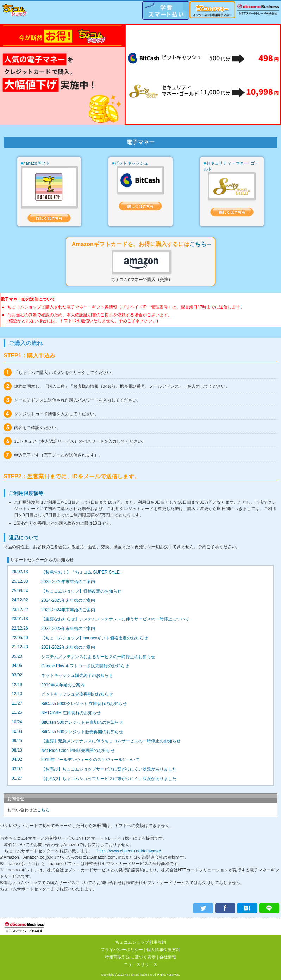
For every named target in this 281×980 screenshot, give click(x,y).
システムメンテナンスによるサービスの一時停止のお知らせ (98, 658)
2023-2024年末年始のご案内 (68, 611)
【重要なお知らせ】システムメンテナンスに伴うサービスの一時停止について (115, 620)
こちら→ (201, 246)
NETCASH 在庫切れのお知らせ (71, 714)
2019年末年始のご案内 (63, 686)
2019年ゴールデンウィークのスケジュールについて (90, 761)
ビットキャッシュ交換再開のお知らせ (77, 696)
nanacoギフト (36, 164)
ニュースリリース (140, 964)
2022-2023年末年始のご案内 (68, 630)
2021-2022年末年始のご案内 (68, 649)
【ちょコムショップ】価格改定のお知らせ (81, 593)
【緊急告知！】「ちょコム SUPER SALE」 (83, 574)
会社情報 (168, 957)
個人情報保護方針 (163, 950)
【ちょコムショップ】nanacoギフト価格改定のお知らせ (95, 639)
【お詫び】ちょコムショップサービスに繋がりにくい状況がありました (109, 771)
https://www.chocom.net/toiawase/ (129, 852)
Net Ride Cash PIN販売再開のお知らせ (78, 752)
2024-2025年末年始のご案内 (68, 602)
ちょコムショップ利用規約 (140, 942)
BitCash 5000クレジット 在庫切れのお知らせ (84, 705)
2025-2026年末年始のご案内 (68, 583)
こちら (43, 811)
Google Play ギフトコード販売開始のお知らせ (85, 667)
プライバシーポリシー (122, 950)
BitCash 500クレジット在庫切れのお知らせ (82, 724)
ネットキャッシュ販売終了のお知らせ (77, 677)
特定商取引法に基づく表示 (130, 957)
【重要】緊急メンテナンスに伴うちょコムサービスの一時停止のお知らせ (111, 742)
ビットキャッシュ (131, 164)
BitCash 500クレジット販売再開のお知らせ (82, 733)
